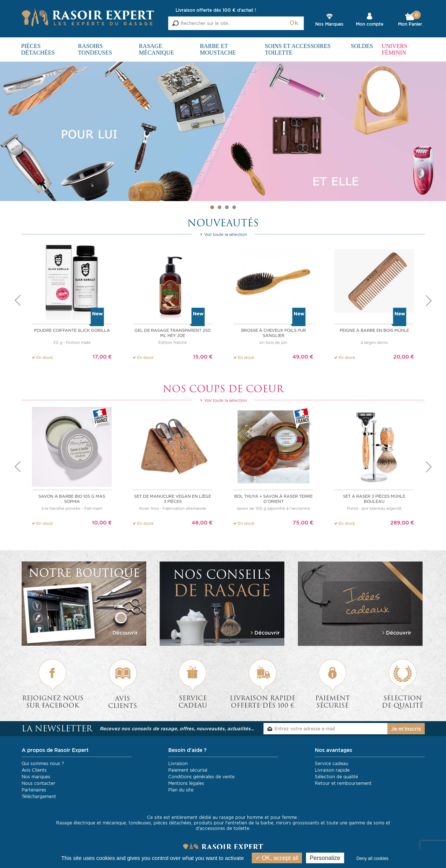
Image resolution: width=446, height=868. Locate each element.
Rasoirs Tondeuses (95, 49)
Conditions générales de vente (201, 777)
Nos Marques (329, 24)
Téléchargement (39, 796)
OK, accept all (277, 858)
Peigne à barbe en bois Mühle (374, 330)
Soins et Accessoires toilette (298, 49)
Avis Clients (34, 770)
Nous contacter (38, 783)
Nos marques (36, 777)
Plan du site (181, 790)
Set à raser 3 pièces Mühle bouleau (374, 499)
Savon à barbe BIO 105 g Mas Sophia (72, 499)
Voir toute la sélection (223, 234)
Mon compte (370, 24)
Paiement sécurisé (188, 770)
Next (429, 301)
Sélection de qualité (336, 777)
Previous (18, 301)
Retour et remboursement (343, 783)
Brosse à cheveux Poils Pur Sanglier (274, 333)
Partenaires (34, 790)
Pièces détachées (38, 49)
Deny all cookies (373, 858)
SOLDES (362, 46)
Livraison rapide (332, 770)
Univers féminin (395, 49)
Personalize (325, 858)
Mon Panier (410, 20)
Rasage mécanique (156, 49)
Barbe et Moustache (218, 49)
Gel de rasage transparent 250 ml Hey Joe (173, 333)
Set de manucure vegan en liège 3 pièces (173, 499)
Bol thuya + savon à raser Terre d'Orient (273, 499)
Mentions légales (186, 783)
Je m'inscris (406, 729)
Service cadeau (331, 763)
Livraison (178, 763)
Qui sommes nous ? (43, 763)
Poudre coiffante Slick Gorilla (72, 330)
